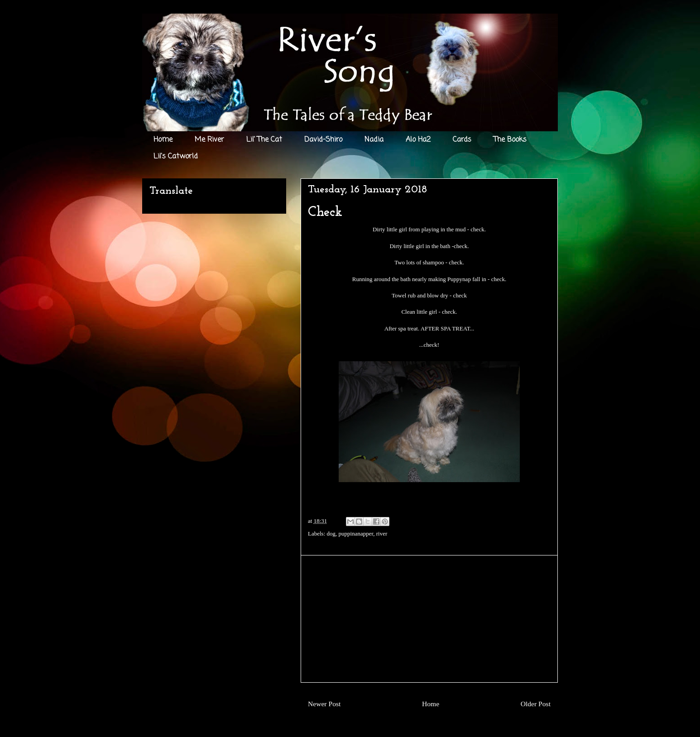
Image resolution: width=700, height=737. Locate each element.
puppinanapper (356, 534)
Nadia (374, 140)
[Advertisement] (429, 619)
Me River (209, 140)
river (382, 534)
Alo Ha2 (418, 140)
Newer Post (324, 704)
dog (331, 534)
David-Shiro (323, 140)
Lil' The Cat (264, 140)
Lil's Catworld (176, 157)
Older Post (536, 704)
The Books (510, 140)
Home (163, 140)
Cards (462, 140)
